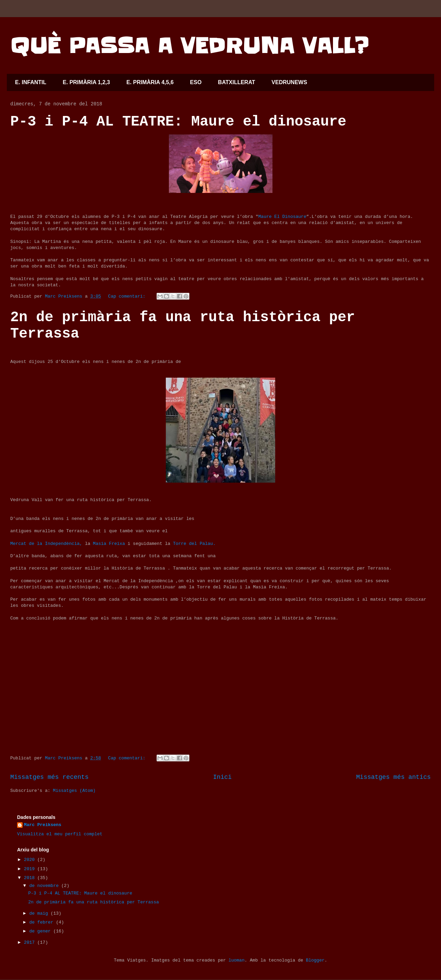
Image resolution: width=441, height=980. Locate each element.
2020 (31, 860)
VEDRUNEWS (289, 82)
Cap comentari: (128, 296)
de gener (41, 931)
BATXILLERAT (237, 82)
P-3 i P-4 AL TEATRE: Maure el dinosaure (178, 122)
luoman (236, 960)
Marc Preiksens (43, 825)
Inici (222, 777)
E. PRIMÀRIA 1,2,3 (86, 82)
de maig (40, 913)
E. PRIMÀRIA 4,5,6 (150, 82)
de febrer (43, 922)
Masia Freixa (108, 544)
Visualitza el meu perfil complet (60, 834)
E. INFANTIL (31, 82)
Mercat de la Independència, (46, 544)
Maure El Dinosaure (282, 217)
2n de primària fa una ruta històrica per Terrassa (93, 902)
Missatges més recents (49, 777)
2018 (31, 878)
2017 (31, 943)
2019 (31, 869)
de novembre (45, 886)
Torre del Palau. (193, 544)
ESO (196, 82)
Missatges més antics (393, 777)
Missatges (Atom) (74, 791)
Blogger (315, 960)
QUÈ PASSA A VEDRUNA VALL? (189, 46)
